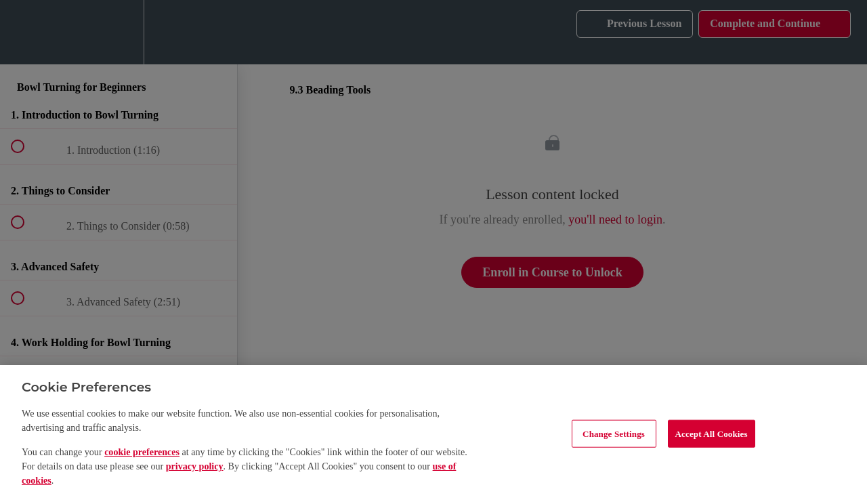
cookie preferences (142, 452)
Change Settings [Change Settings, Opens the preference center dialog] (614, 433)
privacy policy (195, 466)
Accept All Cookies (712, 433)
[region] (433, 435)
